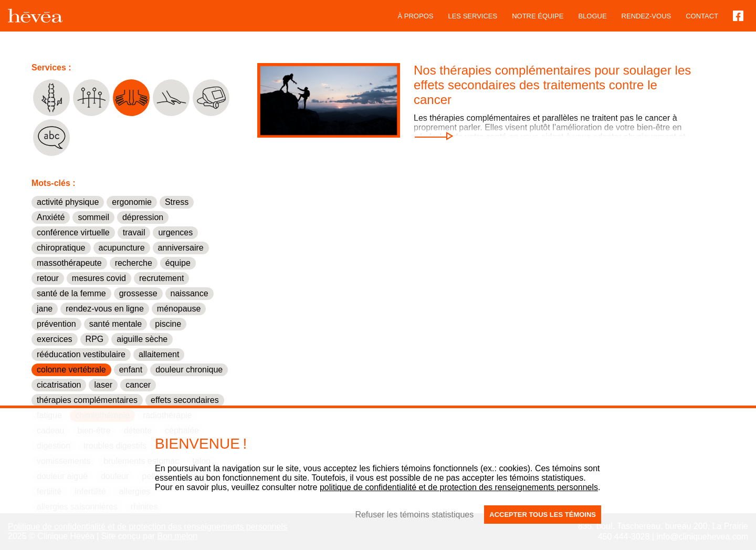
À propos (416, 16)
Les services (472, 16)
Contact (702, 16)
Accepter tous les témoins (543, 515)
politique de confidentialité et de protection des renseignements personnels (459, 487)
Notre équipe (538, 16)
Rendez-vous (647, 16)
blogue (592, 16)
